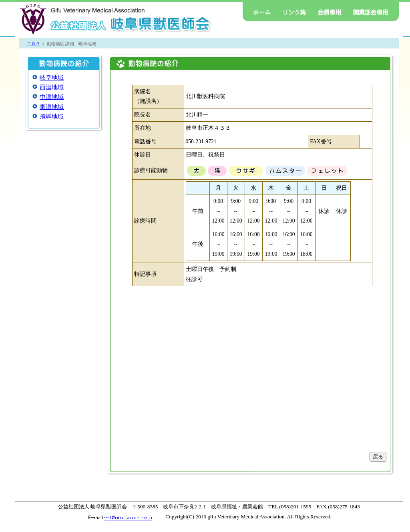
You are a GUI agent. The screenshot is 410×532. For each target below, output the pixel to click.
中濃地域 (52, 97)
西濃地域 (52, 87)
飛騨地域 (52, 116)
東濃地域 (52, 107)
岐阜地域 (52, 78)
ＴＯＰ (33, 44)
